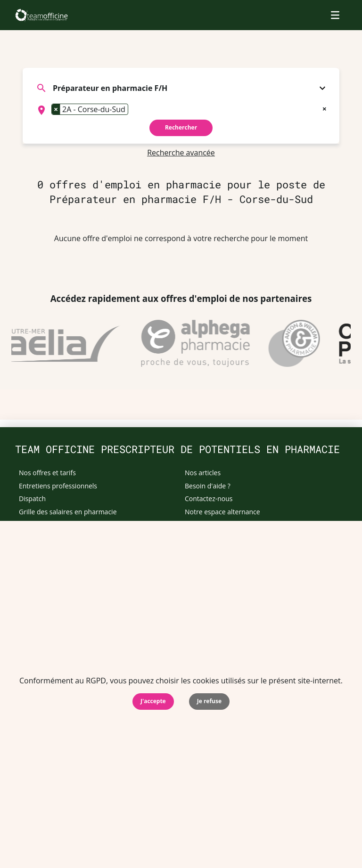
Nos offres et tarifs (47, 473)
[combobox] (181, 110)
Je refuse (209, 701)
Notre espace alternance (222, 512)
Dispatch (32, 499)
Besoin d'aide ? (208, 486)
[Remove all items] (325, 108)
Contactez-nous (209, 499)
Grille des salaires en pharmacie (68, 512)
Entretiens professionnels (58, 486)
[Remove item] (56, 109)
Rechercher (181, 127)
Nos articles (203, 473)
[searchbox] (133, 110)
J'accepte (153, 701)
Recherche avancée (181, 153)
